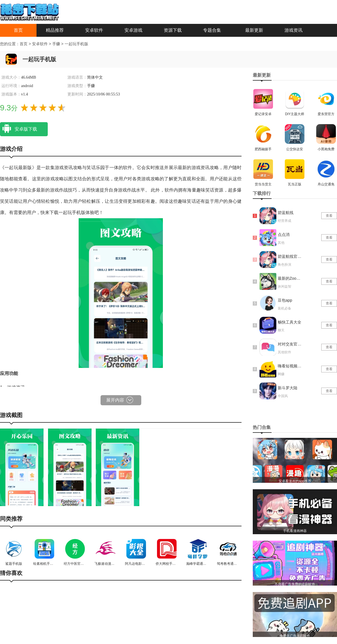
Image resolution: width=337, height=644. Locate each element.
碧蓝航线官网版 (290, 256)
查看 (329, 216)
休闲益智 (284, 286)
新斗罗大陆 (288, 388)
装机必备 (284, 308)
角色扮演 (284, 265)
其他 (281, 243)
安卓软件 (94, 30)
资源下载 (173, 30)
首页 (18, 30)
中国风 (283, 396)
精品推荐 (55, 30)
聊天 (281, 330)
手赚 (57, 44)
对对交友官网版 (290, 344)
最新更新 (254, 30)
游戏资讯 (293, 30)
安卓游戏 (133, 30)
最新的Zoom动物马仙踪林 (290, 278)
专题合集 (212, 30)
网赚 (281, 374)
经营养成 (284, 221)
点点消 (284, 235)
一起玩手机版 (76, 44)
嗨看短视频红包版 (290, 366)
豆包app (285, 300)
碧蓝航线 (286, 213)
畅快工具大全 (290, 322)
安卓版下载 (19, 129)
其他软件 (284, 352)
